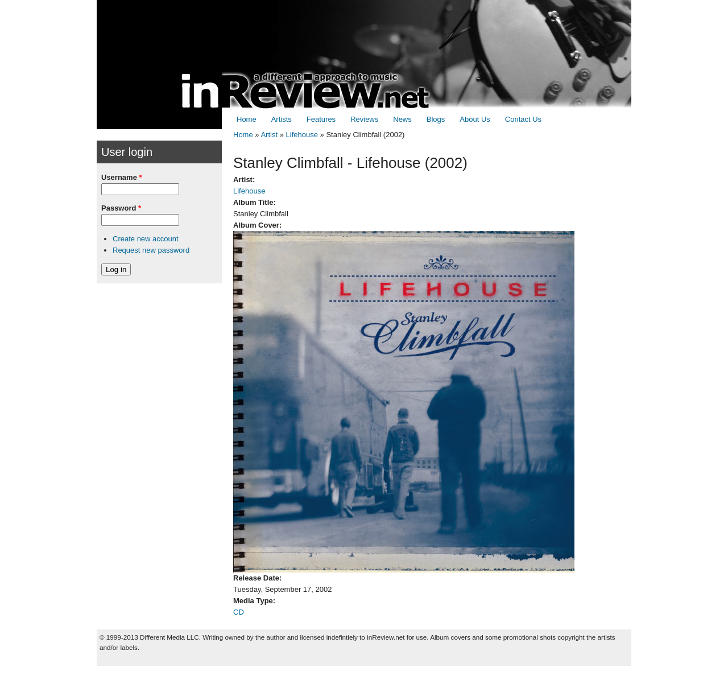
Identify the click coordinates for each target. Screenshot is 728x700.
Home (247, 119)
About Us (475, 119)
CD (239, 612)
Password (121, 208)
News (402, 119)
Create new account (146, 239)
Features (321, 119)
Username (122, 177)
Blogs (436, 119)
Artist (269, 135)
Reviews (364, 119)
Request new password (151, 250)
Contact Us (523, 119)
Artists (282, 119)
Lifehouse (302, 135)
